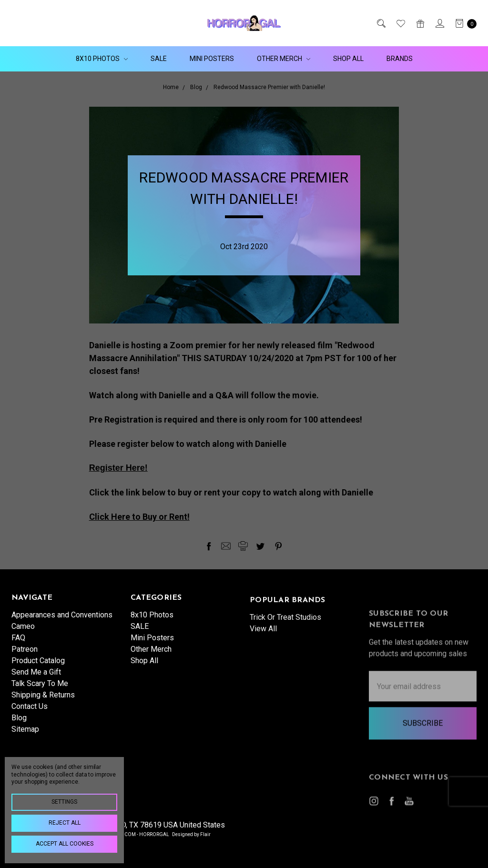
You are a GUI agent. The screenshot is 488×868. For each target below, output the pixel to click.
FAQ (18, 643)
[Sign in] (439, 23)
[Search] (381, 23)
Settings (64, 802)
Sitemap (25, 734)
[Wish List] (400, 23)
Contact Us (30, 712)
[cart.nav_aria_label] (463, 23)
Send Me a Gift (36, 677)
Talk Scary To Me (40, 689)
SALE (159, 59)
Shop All (348, 59)
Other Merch (284, 59)
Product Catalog (38, 666)
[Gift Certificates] (420, 23)
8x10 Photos (102, 59)
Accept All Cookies (65, 844)
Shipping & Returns (43, 700)
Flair (205, 834)
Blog (19, 723)
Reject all (65, 823)
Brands (400, 59)
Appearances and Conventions (62, 620)
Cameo (23, 631)
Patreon (25, 654)
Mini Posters (212, 59)
